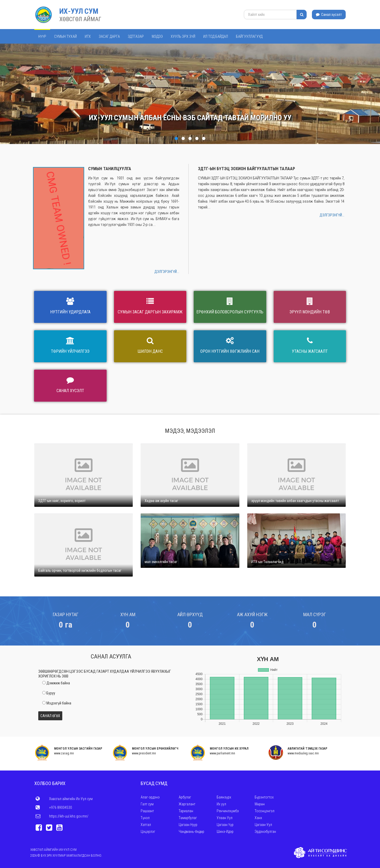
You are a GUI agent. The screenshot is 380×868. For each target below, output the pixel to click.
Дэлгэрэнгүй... (167, 272)
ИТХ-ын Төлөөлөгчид (267, 562)
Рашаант (147, 811)
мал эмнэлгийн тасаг (161, 562)
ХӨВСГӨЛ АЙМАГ (80, 19)
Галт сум (147, 804)
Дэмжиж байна (58, 683)
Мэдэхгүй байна (59, 703)
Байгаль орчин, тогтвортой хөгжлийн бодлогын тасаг (80, 570)
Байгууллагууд (249, 36)
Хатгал (146, 825)
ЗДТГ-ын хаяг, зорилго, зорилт (62, 501)
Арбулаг (185, 797)
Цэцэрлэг (148, 832)
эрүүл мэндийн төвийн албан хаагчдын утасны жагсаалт (295, 501)
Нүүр (42, 36)
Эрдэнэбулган (265, 832)
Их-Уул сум (79, 11)
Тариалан (186, 811)
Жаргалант (187, 804)
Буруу (51, 693)
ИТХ (88, 36)
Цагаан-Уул (263, 825)
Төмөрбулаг (188, 818)
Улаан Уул (225, 818)
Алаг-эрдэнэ (150, 797)
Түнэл (145, 818)
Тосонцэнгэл (265, 811)
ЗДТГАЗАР (136, 36)
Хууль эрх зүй (183, 36)
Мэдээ (157, 36)
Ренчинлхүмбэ (228, 811)
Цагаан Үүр (225, 825)
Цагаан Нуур (188, 825)
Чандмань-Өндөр (191, 832)
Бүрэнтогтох (264, 797)
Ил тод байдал (216, 36)
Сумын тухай (65, 36)
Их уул (221, 804)
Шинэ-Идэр (225, 832)
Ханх (258, 818)
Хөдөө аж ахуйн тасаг (161, 501)
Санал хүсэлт (329, 15)
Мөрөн (260, 804)
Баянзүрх (224, 797)
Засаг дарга (109, 36)
